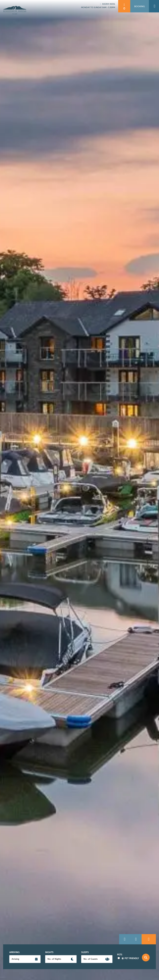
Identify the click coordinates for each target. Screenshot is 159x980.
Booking (140, 6)
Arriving (14, 952)
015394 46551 (107, 4)
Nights (49, 952)
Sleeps (85, 952)
